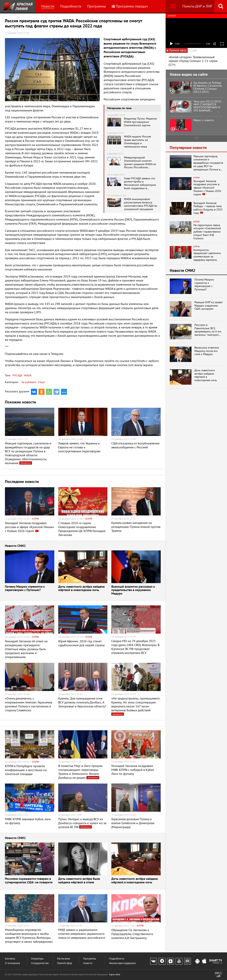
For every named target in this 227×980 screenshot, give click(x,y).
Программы (97, 6)
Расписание (64, 959)
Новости (48, 6)
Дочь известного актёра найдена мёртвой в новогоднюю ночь (81, 589)
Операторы (37, 959)
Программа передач (130, 6)
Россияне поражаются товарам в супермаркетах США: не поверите (29, 881)
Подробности (71, 6)
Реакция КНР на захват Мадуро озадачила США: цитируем (209, 306)
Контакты (10, 959)
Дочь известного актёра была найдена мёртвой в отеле (79, 881)
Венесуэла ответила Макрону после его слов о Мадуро (207, 351)
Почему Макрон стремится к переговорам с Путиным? (25, 589)
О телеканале (13, 963)
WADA (27, 375)
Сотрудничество (40, 963)
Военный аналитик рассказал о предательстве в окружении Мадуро (133, 590)
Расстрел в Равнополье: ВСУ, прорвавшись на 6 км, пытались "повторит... (208, 330)
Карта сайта (115, 974)
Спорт (42, 382)
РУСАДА (17, 375)
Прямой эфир (65, 963)
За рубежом (29, 382)
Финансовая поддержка (122, 963)
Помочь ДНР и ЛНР (197, 6)
